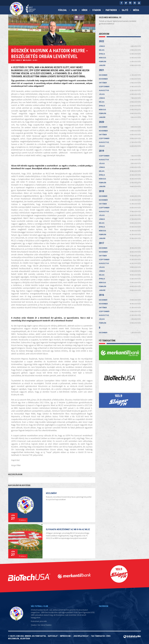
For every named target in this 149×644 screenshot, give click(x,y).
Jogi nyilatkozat (81, 636)
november (120, 79)
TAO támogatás (98, 636)
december (120, 75)
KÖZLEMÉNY (51, 499)
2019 (102, 151)
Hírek (85, 10)
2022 (102, 41)
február (120, 61)
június (120, 46)
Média (136, 10)
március (120, 58)
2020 (102, 122)
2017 (102, 243)
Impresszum (66, 636)
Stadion (97, 10)
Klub (74, 10)
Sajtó (125, 10)
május (120, 50)
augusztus (120, 90)
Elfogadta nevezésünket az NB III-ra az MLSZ (65, 536)
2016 (102, 295)
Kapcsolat (53, 636)
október (120, 83)
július (120, 94)
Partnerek (111, 10)
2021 (102, 70)
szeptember (120, 86)
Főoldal (63, 10)
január (120, 65)
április (120, 54)
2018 (102, 191)
